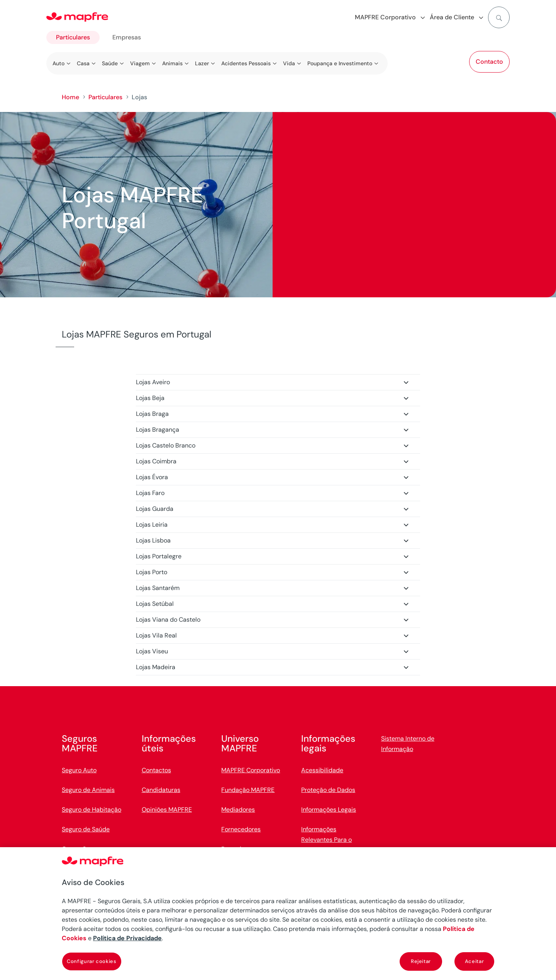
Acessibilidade (322, 770)
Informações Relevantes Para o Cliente (326, 840)
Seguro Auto (79, 770)
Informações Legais (329, 810)
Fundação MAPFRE (248, 790)
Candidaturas (161, 790)
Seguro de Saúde (86, 829)
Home (70, 97)
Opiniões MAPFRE (167, 810)
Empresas (127, 37)
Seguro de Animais (88, 790)
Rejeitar (421, 961)
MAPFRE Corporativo (251, 770)
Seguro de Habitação (92, 810)
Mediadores (238, 810)
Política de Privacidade (127, 938)
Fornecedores (241, 829)
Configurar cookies (92, 961)
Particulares (73, 37)
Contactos (156, 770)
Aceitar (475, 961)
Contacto (489, 62)
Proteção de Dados (328, 790)
